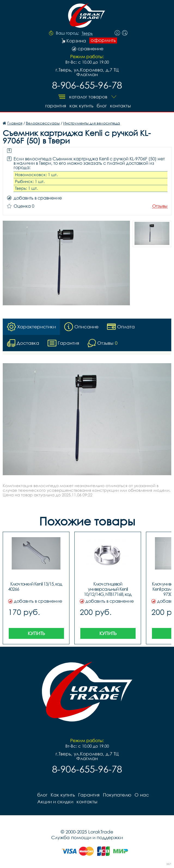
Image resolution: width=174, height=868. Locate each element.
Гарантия (56, 106)
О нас (142, 795)
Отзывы (160, 206)
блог (102, 106)
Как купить (81, 106)
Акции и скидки (55, 802)
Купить (36, 633)
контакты (120, 106)
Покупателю (117, 795)
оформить (103, 40)
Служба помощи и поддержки (87, 837)
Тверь (87, 33)
